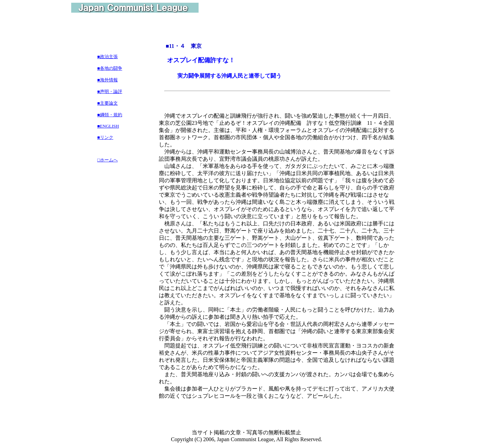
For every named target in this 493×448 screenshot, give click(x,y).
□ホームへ (108, 160)
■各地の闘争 (110, 68)
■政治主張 (108, 57)
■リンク (105, 137)
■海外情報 (108, 80)
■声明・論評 (110, 91)
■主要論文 (108, 103)
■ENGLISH (108, 126)
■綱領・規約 (110, 115)
